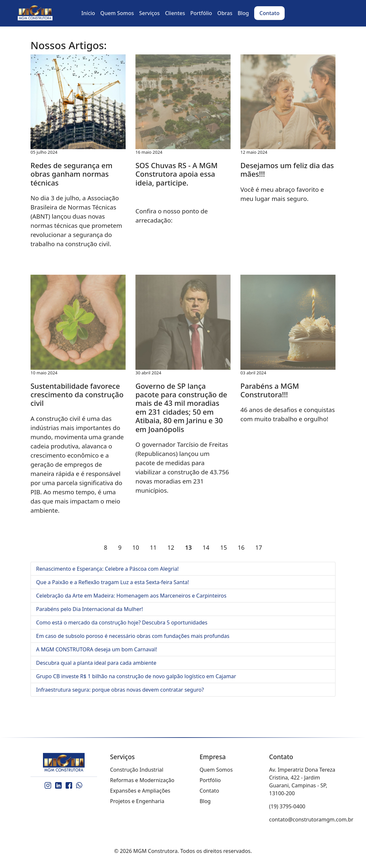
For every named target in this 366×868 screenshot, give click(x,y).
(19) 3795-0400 (287, 806)
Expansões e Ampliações (140, 791)
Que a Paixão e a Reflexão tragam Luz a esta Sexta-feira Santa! (112, 582)
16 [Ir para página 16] (241, 547)
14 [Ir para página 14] (206, 547)
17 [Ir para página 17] (259, 547)
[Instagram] (48, 785)
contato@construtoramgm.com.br (311, 819)
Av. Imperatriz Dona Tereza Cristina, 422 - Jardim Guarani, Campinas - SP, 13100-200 (302, 781)
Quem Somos (216, 770)
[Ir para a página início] (82, 547)
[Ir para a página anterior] (93, 547)
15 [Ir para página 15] (224, 547)
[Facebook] (69, 785)
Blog (205, 801)
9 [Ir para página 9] (120, 547)
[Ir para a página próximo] (273, 547)
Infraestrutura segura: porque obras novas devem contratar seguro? (120, 690)
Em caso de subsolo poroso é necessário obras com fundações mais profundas (133, 636)
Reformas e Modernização (142, 780)
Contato (209, 791)
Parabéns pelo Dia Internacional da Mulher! (90, 609)
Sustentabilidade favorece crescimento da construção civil (77, 395)
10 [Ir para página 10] (136, 547)
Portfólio (210, 780)
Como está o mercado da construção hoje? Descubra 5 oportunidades (122, 622)
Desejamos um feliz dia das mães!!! (287, 169)
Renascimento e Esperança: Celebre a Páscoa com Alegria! (107, 569)
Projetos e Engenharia (137, 801)
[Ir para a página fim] (284, 547)
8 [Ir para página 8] (106, 547)
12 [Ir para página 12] (171, 547)
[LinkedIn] (58, 785)
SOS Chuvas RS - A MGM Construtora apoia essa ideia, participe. (176, 174)
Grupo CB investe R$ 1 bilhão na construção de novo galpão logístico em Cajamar (136, 676)
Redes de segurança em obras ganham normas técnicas (71, 174)
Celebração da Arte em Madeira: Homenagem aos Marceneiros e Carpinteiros (131, 596)
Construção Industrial (137, 770)
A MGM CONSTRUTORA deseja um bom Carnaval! (97, 649)
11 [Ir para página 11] (153, 547)
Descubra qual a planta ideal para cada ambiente (96, 663)
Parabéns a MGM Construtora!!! (270, 390)
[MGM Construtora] (64, 763)
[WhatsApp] (79, 785)
